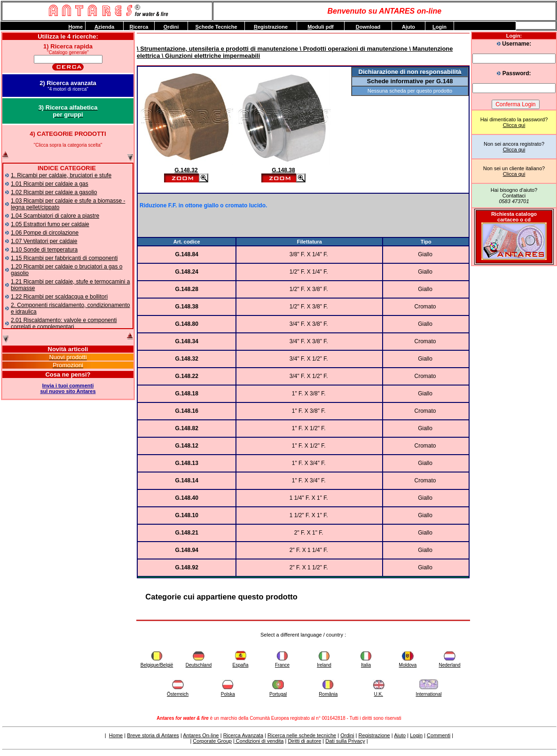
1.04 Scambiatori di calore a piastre (55, 216)
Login (416, 735)
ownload (368, 27)
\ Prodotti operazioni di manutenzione (353, 49)
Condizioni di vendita (259, 741)
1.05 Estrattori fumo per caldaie (50, 224)
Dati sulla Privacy (345, 741)
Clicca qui (514, 125)
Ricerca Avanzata (243, 735)
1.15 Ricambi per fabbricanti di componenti (64, 258)
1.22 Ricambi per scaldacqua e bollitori (59, 297)
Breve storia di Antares (153, 735)
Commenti (439, 735)
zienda (104, 27)
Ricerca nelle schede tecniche (302, 735)
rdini (171, 27)
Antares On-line (201, 735)
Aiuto (400, 735)
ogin (439, 27)
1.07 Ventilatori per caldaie (44, 241)
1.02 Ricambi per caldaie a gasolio (54, 192)
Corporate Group (212, 741)
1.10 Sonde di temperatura (44, 250)
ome (75, 27)
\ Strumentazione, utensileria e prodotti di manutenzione (217, 49)
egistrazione (271, 27)
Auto (408, 27)
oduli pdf (321, 27)
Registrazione (374, 735)
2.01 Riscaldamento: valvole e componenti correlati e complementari (64, 323)
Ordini (347, 735)
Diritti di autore (304, 741)
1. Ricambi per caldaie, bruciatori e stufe (61, 175)
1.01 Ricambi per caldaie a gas (50, 184)
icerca (139, 27)
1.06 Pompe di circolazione (45, 233)
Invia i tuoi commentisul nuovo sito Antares (68, 388)
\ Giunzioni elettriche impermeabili (210, 56)
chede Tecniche (216, 27)
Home (116, 735)
